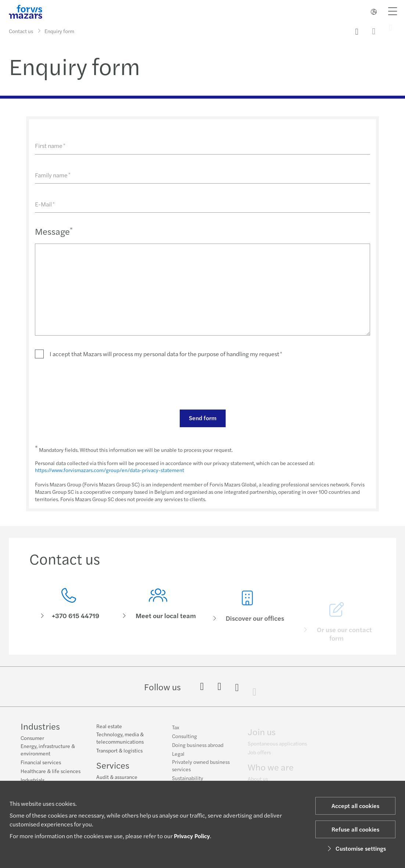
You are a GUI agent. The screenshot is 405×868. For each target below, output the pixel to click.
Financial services (41, 763)
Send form (203, 418)
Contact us (21, 31)
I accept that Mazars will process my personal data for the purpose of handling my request (166, 354)
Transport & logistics (119, 756)
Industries (40, 727)
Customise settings (356, 848)
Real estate (109, 731)
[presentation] (91, 383)
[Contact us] (69, 611)
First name (50, 146)
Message (54, 231)
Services (113, 770)
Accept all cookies (355, 806)
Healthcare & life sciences (51, 772)
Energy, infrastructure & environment (48, 751)
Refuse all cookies (355, 829)
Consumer (32, 739)
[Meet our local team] (158, 622)
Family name (53, 175)
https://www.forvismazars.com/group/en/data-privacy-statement (110, 470)
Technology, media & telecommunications (120, 743)
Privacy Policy (192, 836)
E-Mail (45, 204)
